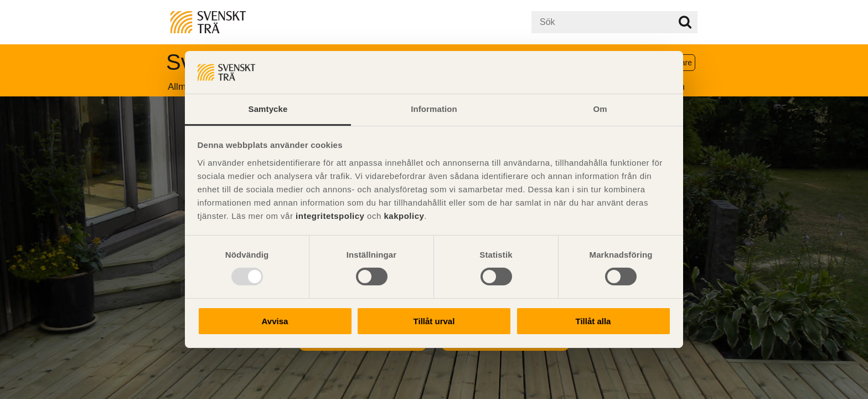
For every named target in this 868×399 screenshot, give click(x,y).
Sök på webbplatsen (685, 22)
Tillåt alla (593, 321)
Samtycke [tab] (268, 109)
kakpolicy (404, 216)
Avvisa (275, 321)
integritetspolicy (330, 216)
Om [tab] (600, 109)
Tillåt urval (434, 321)
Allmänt (184, 87)
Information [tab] (434, 109)
